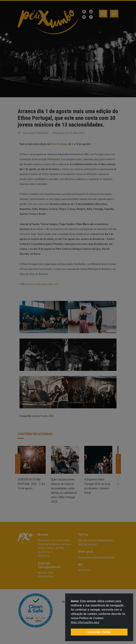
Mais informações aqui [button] (85, 622)
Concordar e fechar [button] (99, 632)
